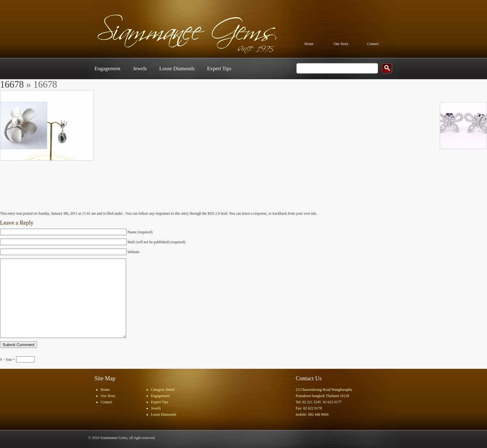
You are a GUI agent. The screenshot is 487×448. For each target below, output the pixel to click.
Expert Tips (219, 69)
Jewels (140, 69)
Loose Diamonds (177, 69)
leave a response (254, 213)
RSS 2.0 (214, 213)
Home (309, 44)
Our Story (341, 44)
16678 (12, 85)
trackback (280, 213)
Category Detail (163, 390)
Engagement (107, 69)
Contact (373, 44)
